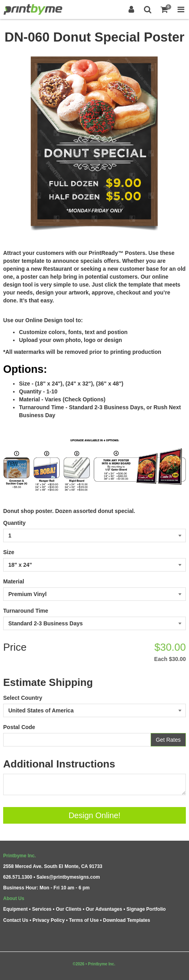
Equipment (15, 909)
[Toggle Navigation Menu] (181, 9)
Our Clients (69, 909)
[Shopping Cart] (164, 9)
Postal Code (19, 727)
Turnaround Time (26, 611)
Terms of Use (84, 920)
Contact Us (16, 920)
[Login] (131, 9)
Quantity (14, 523)
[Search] (148, 9)
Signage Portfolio (146, 909)
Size (9, 552)
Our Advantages (104, 909)
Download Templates (127, 920)
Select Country (23, 698)
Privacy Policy (48, 920)
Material (14, 581)
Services (42, 909)
